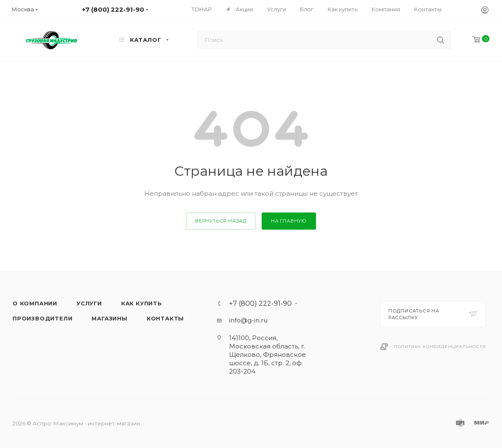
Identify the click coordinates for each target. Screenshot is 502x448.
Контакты (165, 318)
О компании (35, 303)
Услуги (89, 303)
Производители (42, 318)
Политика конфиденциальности (440, 347)
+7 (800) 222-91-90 (260, 304)
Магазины (109, 318)
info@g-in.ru (248, 320)
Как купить (142, 303)
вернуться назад (221, 221)
